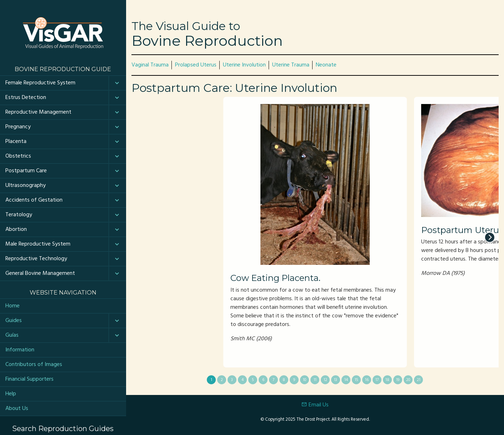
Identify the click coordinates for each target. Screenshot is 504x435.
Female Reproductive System (40, 83)
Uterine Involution (244, 65)
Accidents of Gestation (34, 200)
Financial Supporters (29, 379)
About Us (17, 409)
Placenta (16, 142)
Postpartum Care (26, 171)
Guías (12, 335)
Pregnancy (18, 127)
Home (13, 306)
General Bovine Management (40, 273)
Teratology (19, 215)
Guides (14, 321)
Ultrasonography (26, 186)
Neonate (326, 65)
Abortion (16, 229)
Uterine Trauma (291, 65)
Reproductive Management (38, 112)
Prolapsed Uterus (196, 65)
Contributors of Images (34, 365)
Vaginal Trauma (150, 65)
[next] (490, 237)
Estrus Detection (26, 98)
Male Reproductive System (38, 244)
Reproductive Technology (36, 259)
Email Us (315, 405)
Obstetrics (18, 156)
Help (11, 394)
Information (20, 350)
